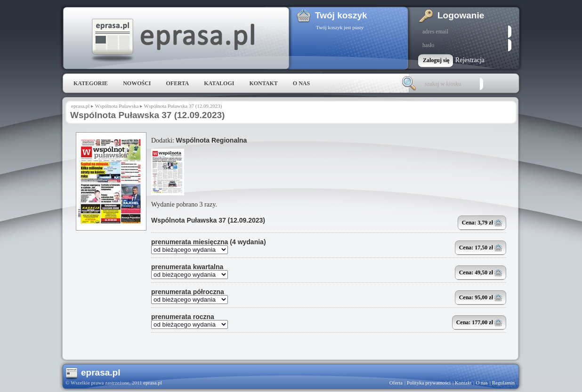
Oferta (177, 83)
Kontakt (263, 83)
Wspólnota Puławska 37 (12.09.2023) (208, 220)
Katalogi (219, 83)
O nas (301, 83)
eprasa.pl (172, 40)
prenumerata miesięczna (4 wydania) (209, 242)
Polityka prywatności (429, 383)
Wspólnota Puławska (117, 106)
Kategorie (91, 83)
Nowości (137, 83)
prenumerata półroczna (188, 292)
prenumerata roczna (183, 317)
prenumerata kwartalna (187, 267)
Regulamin (503, 383)
